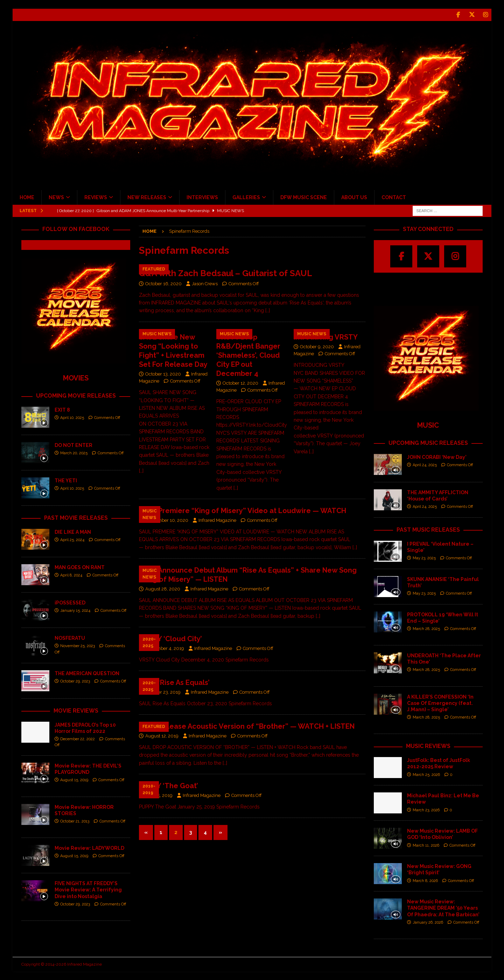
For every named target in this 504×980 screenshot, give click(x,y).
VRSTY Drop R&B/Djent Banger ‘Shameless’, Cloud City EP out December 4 (248, 355)
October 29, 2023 (75, 681)
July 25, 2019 (159, 795)
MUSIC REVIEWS (428, 746)
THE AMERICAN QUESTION (87, 673)
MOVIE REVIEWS (76, 710)
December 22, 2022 (78, 739)
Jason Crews (205, 283)
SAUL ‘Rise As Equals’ (174, 682)
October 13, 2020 (163, 374)
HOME (27, 197)
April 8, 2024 (71, 575)
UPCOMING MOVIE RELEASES (76, 396)
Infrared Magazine (217, 520)
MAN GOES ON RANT (80, 567)
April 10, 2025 (72, 418)
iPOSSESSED (70, 602)
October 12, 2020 (240, 383)
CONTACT (394, 197)
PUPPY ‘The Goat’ (169, 786)
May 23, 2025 (424, 558)
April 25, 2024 (72, 540)
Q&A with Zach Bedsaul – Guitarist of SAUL (226, 273)
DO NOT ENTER (73, 445)
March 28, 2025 (426, 629)
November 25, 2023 (78, 646)
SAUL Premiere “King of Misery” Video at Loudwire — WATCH (243, 511)
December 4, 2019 (165, 648)
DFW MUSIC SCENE (304, 197)
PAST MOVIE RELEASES (76, 518)
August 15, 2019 (74, 780)
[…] (268, 310)
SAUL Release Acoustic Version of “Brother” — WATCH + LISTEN (247, 726)
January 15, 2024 (75, 611)
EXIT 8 (62, 410)
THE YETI (66, 481)
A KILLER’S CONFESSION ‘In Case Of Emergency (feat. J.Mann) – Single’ (440, 703)
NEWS (56, 197)
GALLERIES (246, 197)
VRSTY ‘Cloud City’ (170, 639)
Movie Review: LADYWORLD (89, 848)
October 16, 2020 (163, 283)
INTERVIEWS (202, 197)
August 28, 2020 (163, 589)
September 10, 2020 (167, 520)
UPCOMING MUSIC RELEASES (428, 443)
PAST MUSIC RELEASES (428, 529)
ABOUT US (354, 197)
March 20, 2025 (74, 453)
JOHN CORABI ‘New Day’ (437, 457)
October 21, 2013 (75, 821)
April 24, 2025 (425, 465)
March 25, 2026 (426, 774)
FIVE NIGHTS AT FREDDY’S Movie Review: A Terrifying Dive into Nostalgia (88, 890)
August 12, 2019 (162, 736)
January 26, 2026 (428, 922)
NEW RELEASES (147, 197)
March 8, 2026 (425, 880)
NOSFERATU (70, 638)
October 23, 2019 (163, 692)
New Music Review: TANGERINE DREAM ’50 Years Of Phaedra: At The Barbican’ (443, 908)
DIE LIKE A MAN (73, 532)
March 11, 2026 (426, 845)
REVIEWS (96, 197)
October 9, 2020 (317, 346)
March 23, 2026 (426, 810)
